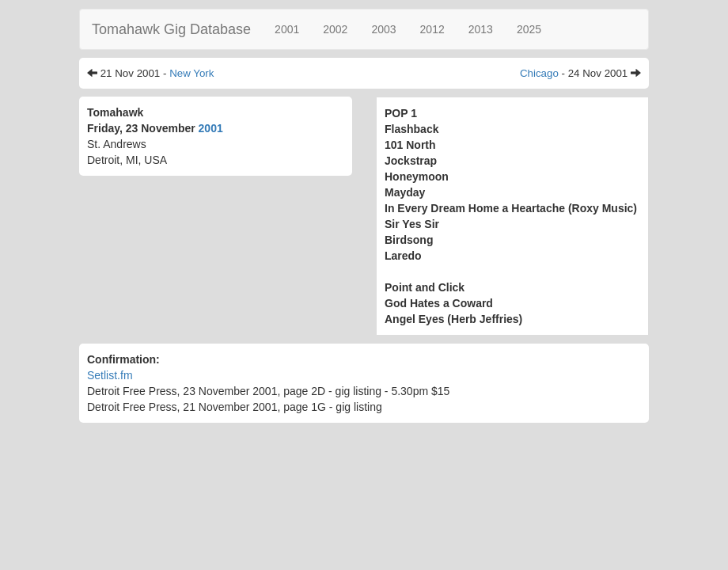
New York (191, 73)
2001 (287, 29)
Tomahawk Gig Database (171, 29)
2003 (383, 29)
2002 (335, 29)
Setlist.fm (110, 375)
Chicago (539, 73)
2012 (432, 29)
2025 (529, 29)
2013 (481, 29)
